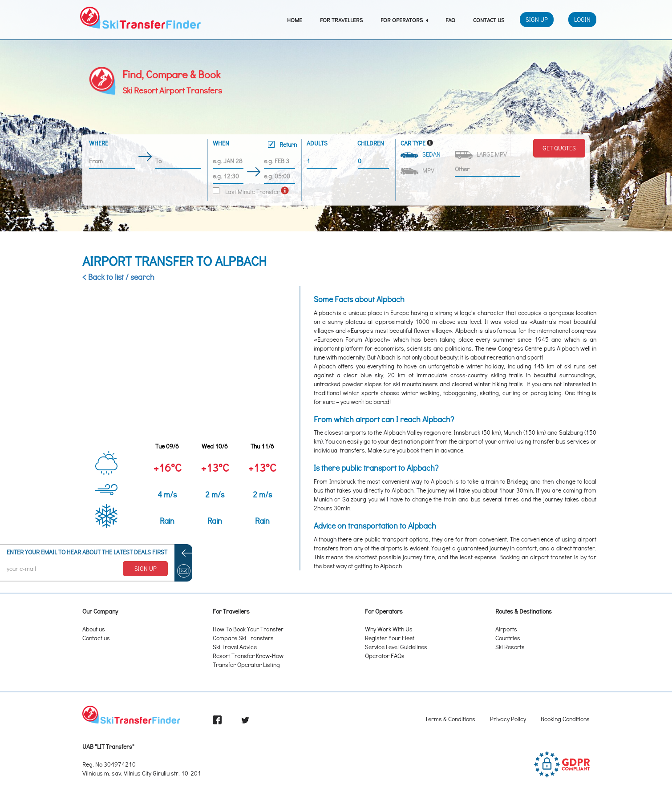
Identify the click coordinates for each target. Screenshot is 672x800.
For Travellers (341, 20)
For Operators (404, 20)
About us (94, 629)
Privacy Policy (508, 719)
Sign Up (537, 19)
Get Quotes (559, 148)
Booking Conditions (565, 719)
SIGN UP (146, 568)
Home (295, 20)
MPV (418, 170)
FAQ (450, 20)
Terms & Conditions (450, 719)
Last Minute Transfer (246, 192)
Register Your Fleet (390, 638)
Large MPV (482, 155)
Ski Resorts (510, 647)
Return (282, 144)
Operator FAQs (385, 656)
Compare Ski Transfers (243, 638)
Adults (317, 143)
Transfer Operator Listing (246, 665)
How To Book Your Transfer (248, 629)
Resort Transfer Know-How (248, 656)
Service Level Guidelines (396, 647)
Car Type (413, 143)
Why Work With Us (389, 629)
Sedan (421, 154)
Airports (506, 629)
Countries (508, 638)
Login (582, 19)
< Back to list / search (118, 277)
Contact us (96, 638)
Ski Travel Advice (235, 647)
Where (99, 143)
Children (371, 143)
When (255, 145)
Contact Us (489, 20)
